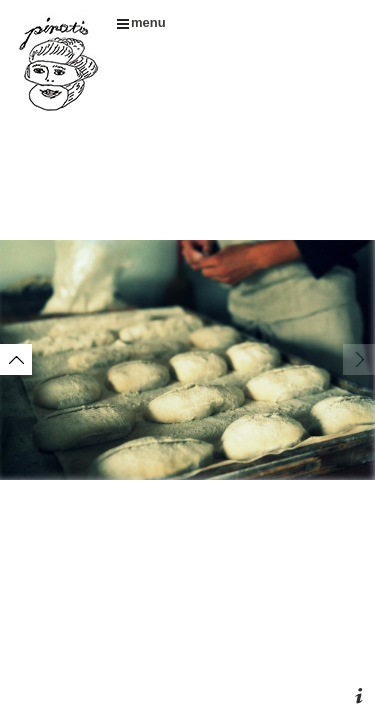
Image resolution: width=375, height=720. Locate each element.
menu (141, 22)
